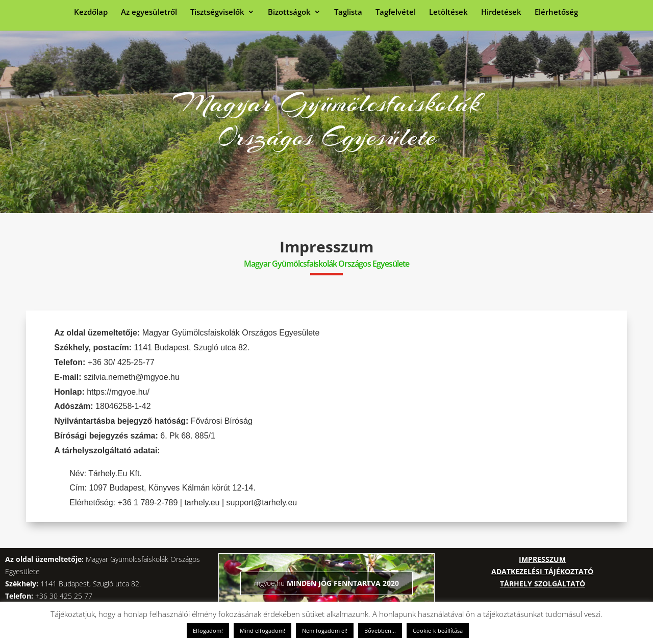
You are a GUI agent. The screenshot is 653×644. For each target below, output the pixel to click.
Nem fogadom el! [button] (325, 630)
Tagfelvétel (396, 12)
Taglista (348, 12)
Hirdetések (501, 12)
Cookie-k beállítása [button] (438, 630)
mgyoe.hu (269, 583)
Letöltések (448, 12)
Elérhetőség (556, 12)
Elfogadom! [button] (208, 630)
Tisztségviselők (217, 12)
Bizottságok (289, 12)
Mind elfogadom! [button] (262, 630)
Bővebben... (380, 630)
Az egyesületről (149, 12)
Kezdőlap (91, 12)
